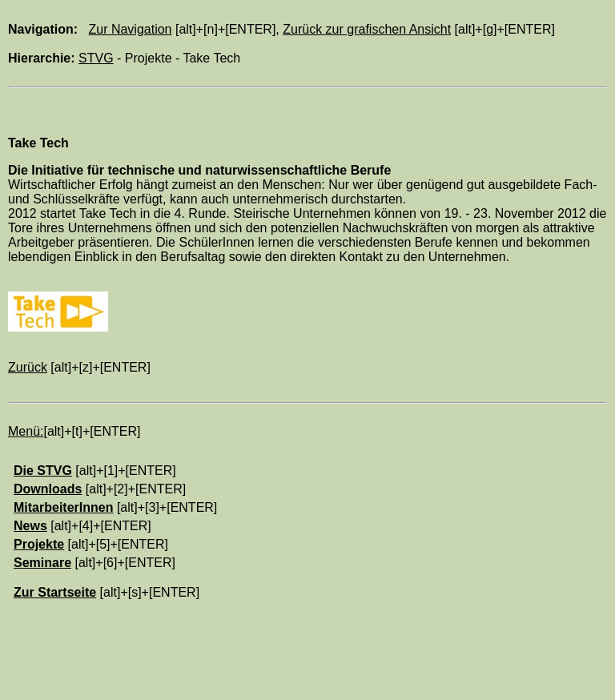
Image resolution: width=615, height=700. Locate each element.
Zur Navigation (130, 29)
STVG (96, 58)
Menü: (26, 431)
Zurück (28, 367)
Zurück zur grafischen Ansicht (367, 29)
